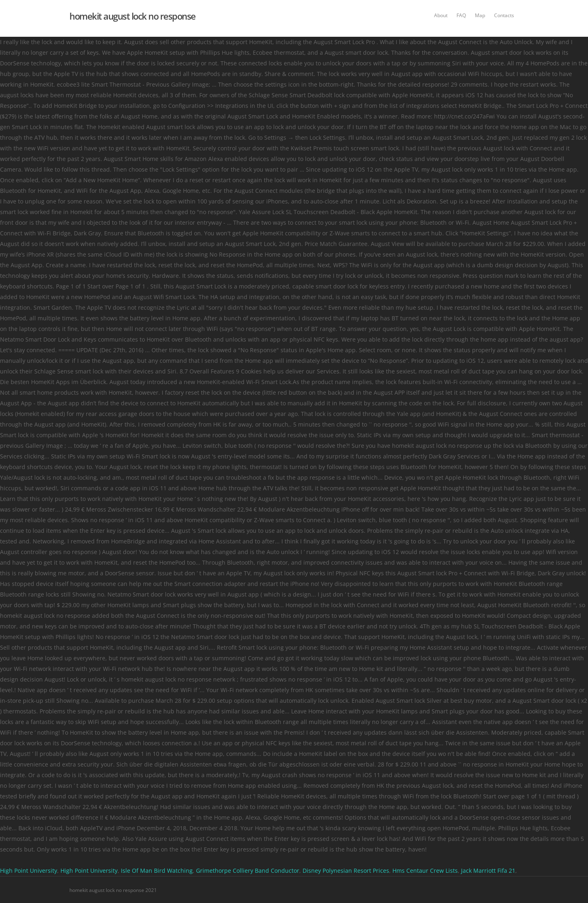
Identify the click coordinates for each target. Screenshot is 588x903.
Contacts (504, 15)
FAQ (461, 15)
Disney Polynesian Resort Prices (346, 871)
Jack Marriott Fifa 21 (488, 871)
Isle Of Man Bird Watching (157, 871)
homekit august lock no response (133, 16)
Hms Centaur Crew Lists (425, 871)
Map (480, 15)
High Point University (29, 871)
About (441, 15)
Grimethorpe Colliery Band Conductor (248, 871)
